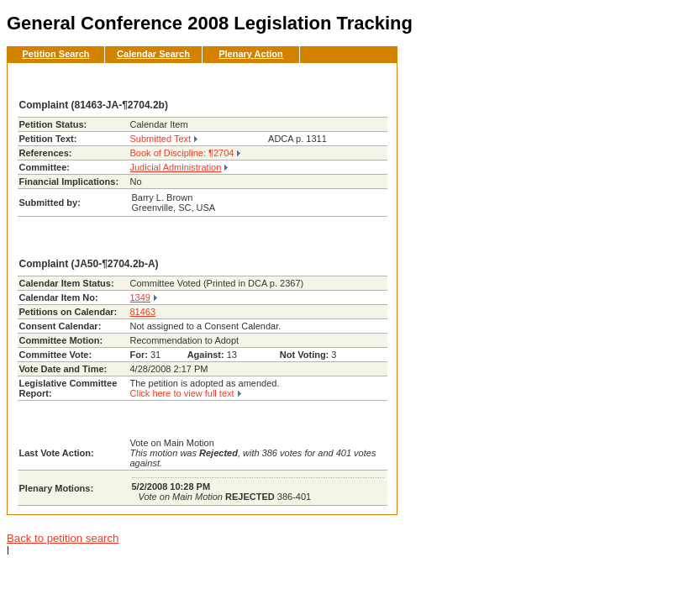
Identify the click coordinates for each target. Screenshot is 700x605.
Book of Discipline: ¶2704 (182, 153)
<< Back (356, 81)
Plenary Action (251, 54)
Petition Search (55, 54)
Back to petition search (63, 538)
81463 (143, 312)
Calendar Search (153, 54)
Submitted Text (161, 139)
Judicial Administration (176, 167)
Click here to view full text (182, 393)
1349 (140, 297)
